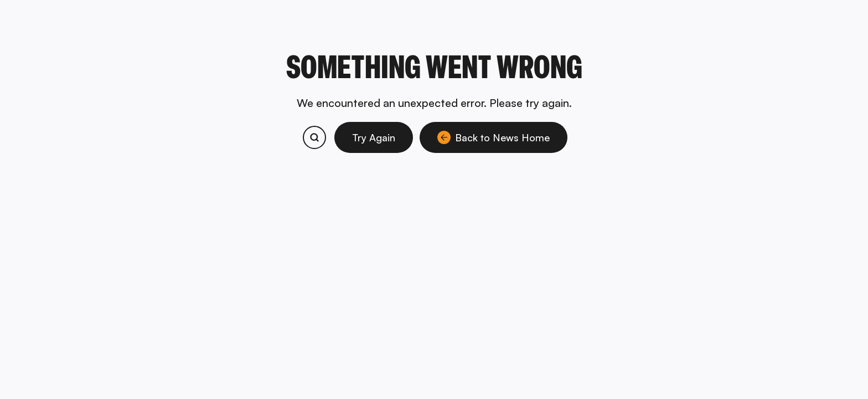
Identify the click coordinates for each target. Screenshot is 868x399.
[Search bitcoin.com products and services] (314, 137)
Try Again (374, 137)
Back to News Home (494, 137)
